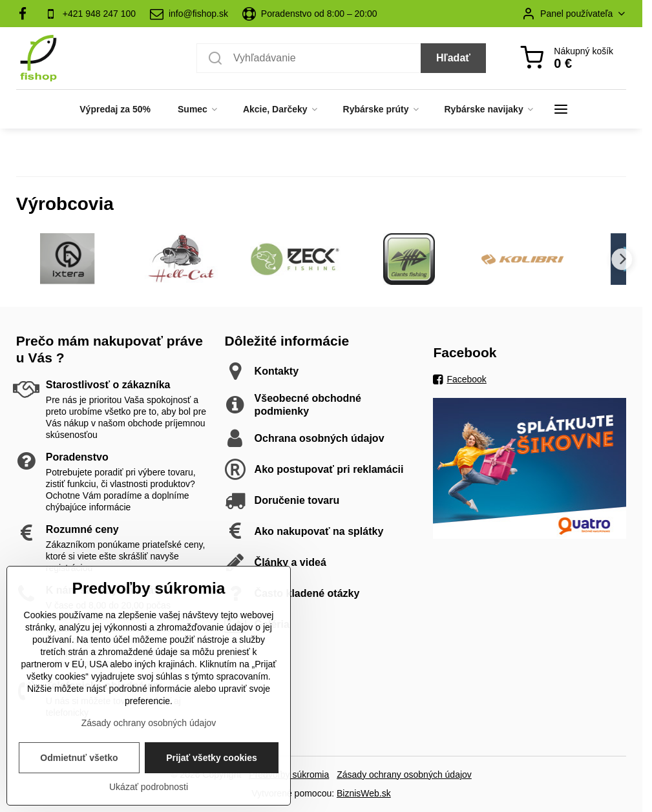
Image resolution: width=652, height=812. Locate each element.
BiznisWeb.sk (364, 793)
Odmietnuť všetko (79, 760)
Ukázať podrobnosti (149, 789)
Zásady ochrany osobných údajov (404, 775)
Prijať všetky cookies (212, 760)
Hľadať (453, 58)
